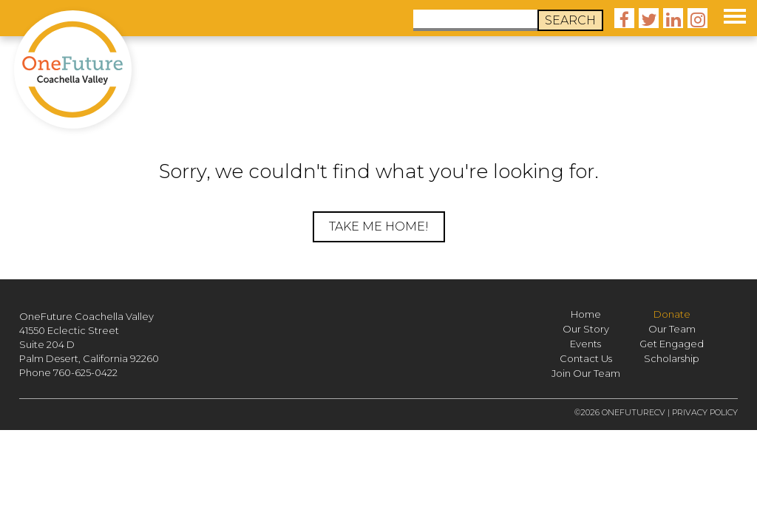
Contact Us (586, 358)
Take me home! (379, 226)
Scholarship (672, 358)
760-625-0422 (85, 372)
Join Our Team (586, 373)
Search (570, 20)
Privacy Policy (705, 412)
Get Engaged (672, 344)
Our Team (672, 329)
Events (585, 344)
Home (586, 314)
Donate (672, 314)
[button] (735, 15)
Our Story (586, 329)
